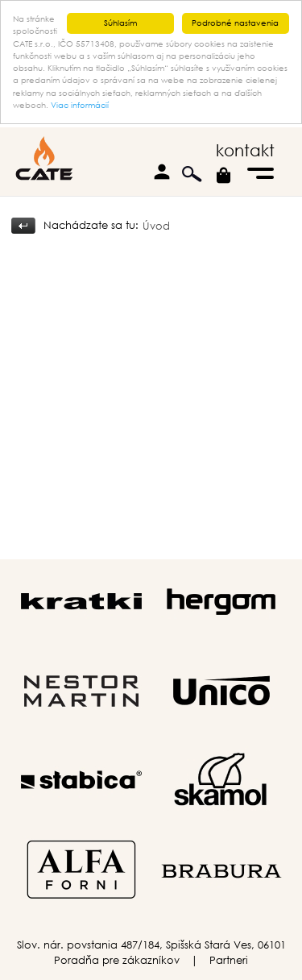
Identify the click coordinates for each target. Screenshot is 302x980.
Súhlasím (120, 23)
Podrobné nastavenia (235, 23)
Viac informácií (80, 105)
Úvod (156, 226)
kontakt (245, 150)
